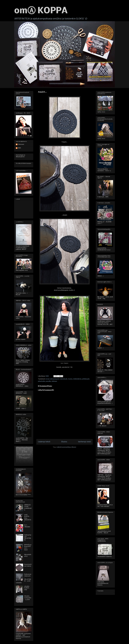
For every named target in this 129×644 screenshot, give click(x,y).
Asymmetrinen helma (28, 565)
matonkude (63, 379)
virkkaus (54, 381)
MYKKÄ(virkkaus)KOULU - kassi (28, 547)
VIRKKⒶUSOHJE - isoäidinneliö (28, 507)
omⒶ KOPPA (41, 11)
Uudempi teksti (44, 442)
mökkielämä (77, 379)
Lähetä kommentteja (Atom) (66, 447)
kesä (47, 379)
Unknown (21, 144)
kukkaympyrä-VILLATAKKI (28, 538)
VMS (19, 148)
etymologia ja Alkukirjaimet (20, 156)
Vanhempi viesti (85, 442)
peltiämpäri (86, 379)
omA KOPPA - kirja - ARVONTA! (28, 518)
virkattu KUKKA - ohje (27, 588)
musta (70, 379)
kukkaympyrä (54, 379)
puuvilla (48, 381)
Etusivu (64, 442)
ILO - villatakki (27, 526)
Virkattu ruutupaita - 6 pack (28, 598)
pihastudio (42, 381)
